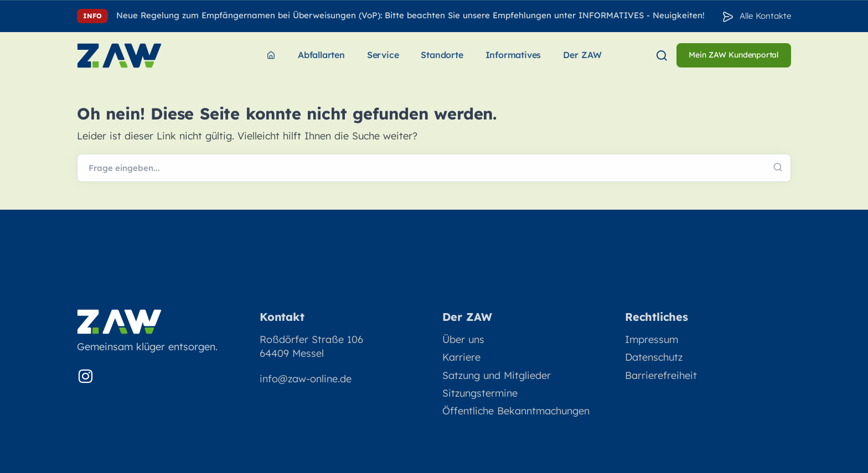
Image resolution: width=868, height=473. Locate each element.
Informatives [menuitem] (513, 55)
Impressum (652, 339)
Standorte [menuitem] (442, 55)
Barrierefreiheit (661, 375)
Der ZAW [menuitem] (582, 55)
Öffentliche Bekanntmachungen (516, 411)
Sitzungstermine (480, 393)
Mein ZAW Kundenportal (734, 55)
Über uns (463, 339)
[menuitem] (271, 56)
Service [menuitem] (383, 55)
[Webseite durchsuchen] (434, 168)
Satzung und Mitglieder (497, 375)
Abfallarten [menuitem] (321, 55)
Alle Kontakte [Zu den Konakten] (765, 16)
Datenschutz (654, 357)
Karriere (461, 357)
